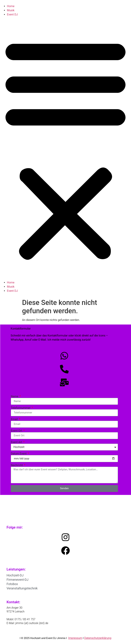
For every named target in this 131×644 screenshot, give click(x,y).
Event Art (17, 442)
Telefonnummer (21, 408)
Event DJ (12, 14)
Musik (11, 10)
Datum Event (19, 454)
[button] (65, 149)
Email (15, 419)
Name (15, 396)
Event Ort (17, 431)
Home (11, 6)
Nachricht (17, 465)
